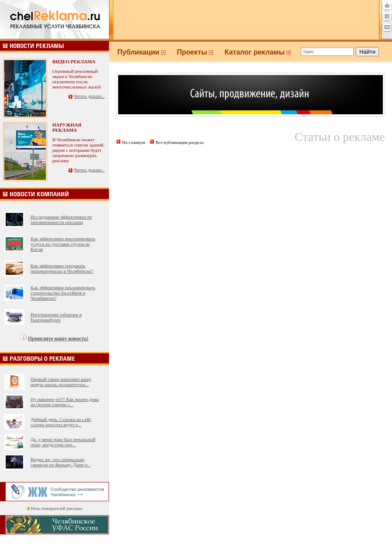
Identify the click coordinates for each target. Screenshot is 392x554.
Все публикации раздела (180, 142)
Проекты (201, 52)
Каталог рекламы (261, 52)
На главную (134, 142)
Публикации (147, 52)
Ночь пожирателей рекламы (57, 508)
